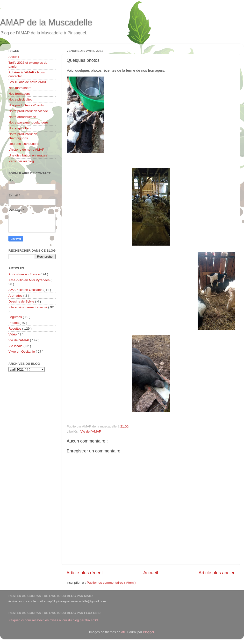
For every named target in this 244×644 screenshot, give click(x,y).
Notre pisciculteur (21, 99)
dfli (123, 632)
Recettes (15, 329)
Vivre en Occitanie (22, 352)
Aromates (16, 296)
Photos (14, 323)
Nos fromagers (19, 94)
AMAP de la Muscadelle (46, 22)
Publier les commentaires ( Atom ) (111, 583)
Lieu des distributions (24, 144)
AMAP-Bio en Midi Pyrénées (29, 280)
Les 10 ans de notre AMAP (28, 82)
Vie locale (16, 346)
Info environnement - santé (28, 307)
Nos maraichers (20, 88)
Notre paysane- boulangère (28, 122)
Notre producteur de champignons (23, 136)
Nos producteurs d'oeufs (26, 105)
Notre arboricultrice (22, 117)
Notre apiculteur (20, 128)
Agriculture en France (25, 274)
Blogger (149, 632)
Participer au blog (21, 161)
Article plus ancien (217, 573)
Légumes (16, 317)
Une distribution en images (28, 155)
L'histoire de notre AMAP (26, 150)
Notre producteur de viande (28, 111)
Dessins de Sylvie (22, 301)
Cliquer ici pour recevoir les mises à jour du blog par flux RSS (54, 620)
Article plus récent (85, 573)
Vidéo (13, 334)
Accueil (151, 573)
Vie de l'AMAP (91, 431)
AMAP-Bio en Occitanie (26, 290)
